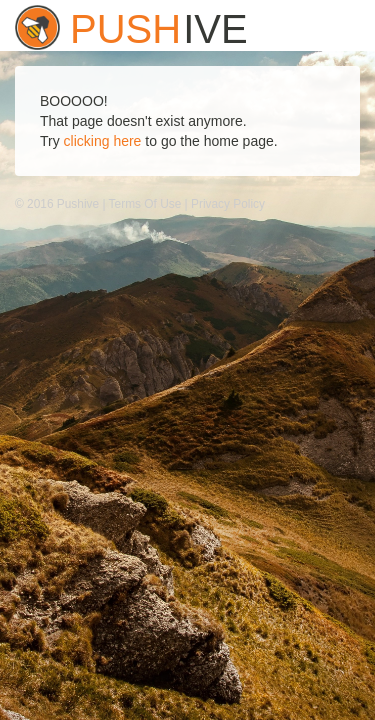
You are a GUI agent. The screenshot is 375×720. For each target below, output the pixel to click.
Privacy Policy (228, 204)
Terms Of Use (145, 204)
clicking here (103, 141)
